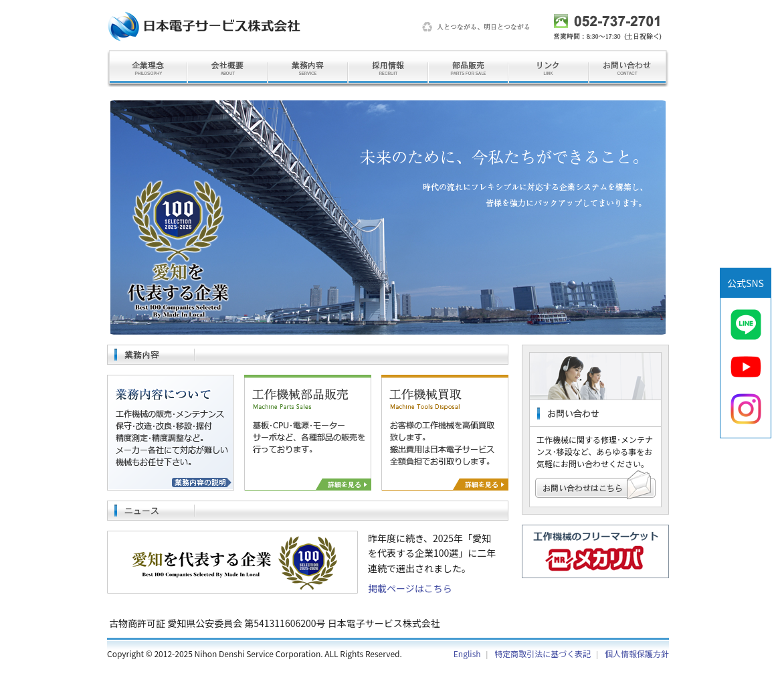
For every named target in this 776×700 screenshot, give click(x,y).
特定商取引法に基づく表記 (543, 653)
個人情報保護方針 (637, 653)
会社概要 (227, 69)
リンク (549, 69)
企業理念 (147, 69)
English (467, 653)
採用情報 (388, 69)
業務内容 (308, 69)
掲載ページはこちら (410, 588)
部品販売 (468, 69)
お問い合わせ (629, 69)
